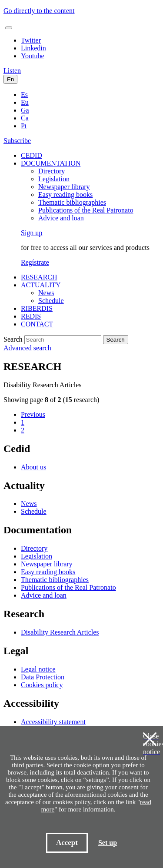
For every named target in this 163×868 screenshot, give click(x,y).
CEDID (32, 155)
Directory (52, 171)
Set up (108, 843)
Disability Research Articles (60, 632)
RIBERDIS (37, 308)
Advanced (27, 348)
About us (33, 467)
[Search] (63, 340)
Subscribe (17, 141)
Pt (24, 126)
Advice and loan (61, 218)
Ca (25, 118)
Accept (67, 843)
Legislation (54, 179)
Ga (25, 110)
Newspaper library (64, 187)
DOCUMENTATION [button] (51, 163)
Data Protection (43, 677)
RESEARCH (39, 277)
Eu (25, 102)
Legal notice (38, 669)
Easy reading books (65, 195)
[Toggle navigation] (9, 28)
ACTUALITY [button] (41, 285)
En (10, 79)
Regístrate (35, 262)
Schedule (51, 301)
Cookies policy (42, 685)
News (46, 293)
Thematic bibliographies (72, 202)
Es (24, 95)
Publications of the (86, 210)
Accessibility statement (53, 722)
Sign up (32, 233)
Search (13, 339)
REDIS (31, 316)
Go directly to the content (39, 11)
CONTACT (37, 324)
